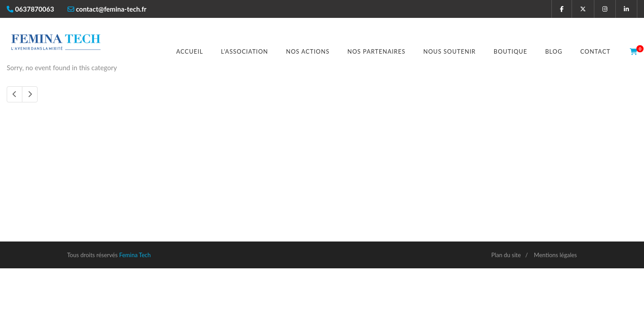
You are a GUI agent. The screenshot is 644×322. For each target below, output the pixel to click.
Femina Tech (135, 255)
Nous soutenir (450, 51)
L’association (244, 51)
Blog (554, 51)
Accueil (190, 51)
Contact (595, 51)
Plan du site (506, 255)
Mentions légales (555, 255)
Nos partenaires (377, 51)
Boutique (511, 51)
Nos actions (308, 51)
